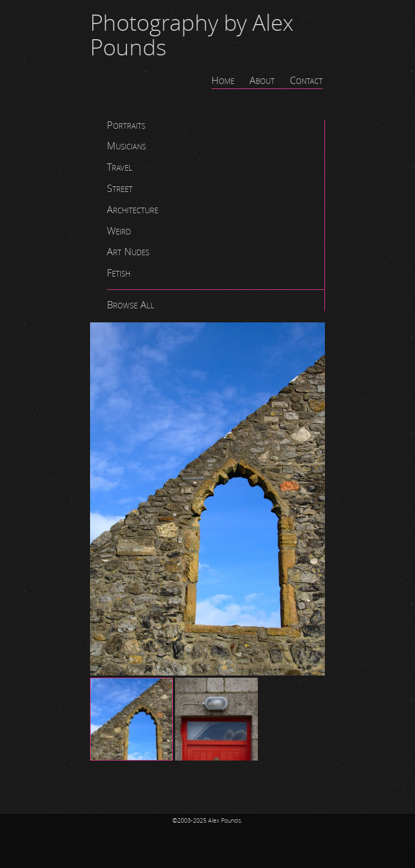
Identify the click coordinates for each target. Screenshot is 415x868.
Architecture (133, 210)
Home (223, 81)
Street (120, 189)
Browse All (131, 305)
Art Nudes (128, 252)
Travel (120, 167)
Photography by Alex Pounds (192, 36)
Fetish (119, 273)
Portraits (126, 125)
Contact (306, 81)
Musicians (126, 146)
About (262, 81)
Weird (119, 231)
